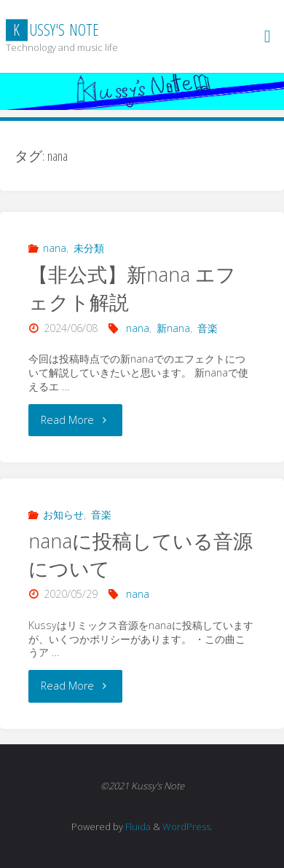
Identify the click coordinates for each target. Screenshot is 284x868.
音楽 (208, 328)
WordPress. (188, 826)
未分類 (89, 248)
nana (55, 248)
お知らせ (63, 514)
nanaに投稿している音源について (141, 555)
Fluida (137, 826)
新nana (173, 328)
